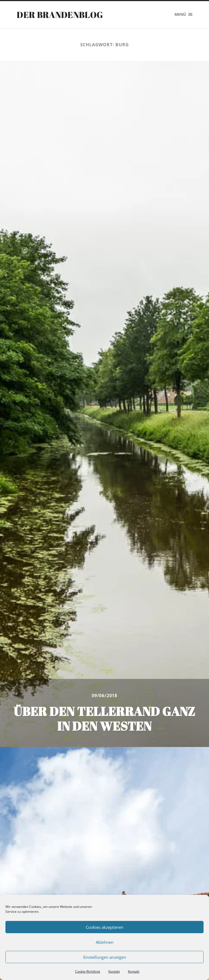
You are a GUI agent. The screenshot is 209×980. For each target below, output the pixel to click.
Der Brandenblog (60, 15)
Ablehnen (105, 942)
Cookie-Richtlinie (88, 971)
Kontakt (114, 971)
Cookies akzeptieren (104, 927)
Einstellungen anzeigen (105, 957)
